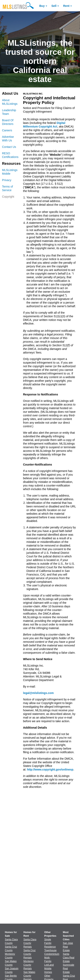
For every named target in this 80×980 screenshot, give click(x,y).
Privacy (7, 180)
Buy (42, 6)
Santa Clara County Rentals (30, 943)
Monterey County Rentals (29, 965)
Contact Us (9, 147)
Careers (7, 130)
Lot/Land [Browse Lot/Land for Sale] (49, 965)
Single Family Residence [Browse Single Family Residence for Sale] (50, 943)
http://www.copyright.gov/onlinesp (50, 769)
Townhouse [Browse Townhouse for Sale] (51, 950)
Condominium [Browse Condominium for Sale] (52, 954)
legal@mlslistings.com (38, 693)
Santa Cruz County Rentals (30, 954)
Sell (54, 6)
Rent (66, 6)
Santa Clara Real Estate (69, 958)
